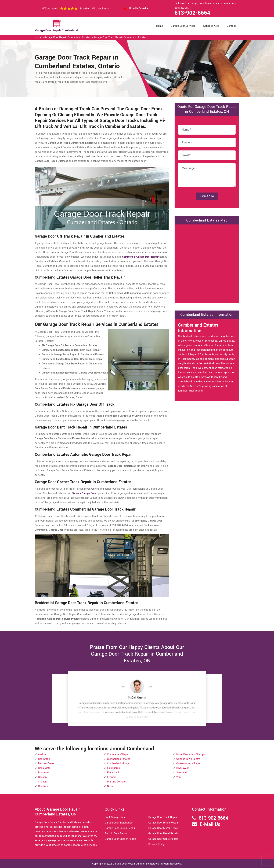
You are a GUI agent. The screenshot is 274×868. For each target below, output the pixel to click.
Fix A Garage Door (115, 817)
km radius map (207, 263)
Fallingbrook (114, 768)
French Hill (113, 773)
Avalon (42, 754)
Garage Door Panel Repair (163, 834)
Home (160, 26)
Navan (111, 786)
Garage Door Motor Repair (163, 828)
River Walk (182, 768)
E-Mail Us (210, 824)
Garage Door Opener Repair (120, 839)
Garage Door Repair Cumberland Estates (68, 37)
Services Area (211, 26)
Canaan (42, 777)
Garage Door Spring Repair (120, 828)
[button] (127, 687)
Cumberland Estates (119, 759)
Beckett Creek (46, 764)
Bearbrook (44, 759)
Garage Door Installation (119, 823)
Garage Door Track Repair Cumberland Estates (120, 37)
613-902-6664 (192, 13)
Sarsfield (181, 773)
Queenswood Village (188, 764)
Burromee (44, 773)
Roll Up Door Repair (116, 834)
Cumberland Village (118, 764)
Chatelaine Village (118, 754)
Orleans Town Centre (188, 759)
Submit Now (207, 196)
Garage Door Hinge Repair (163, 823)
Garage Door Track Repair (163, 817)
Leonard (112, 777)
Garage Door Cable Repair (163, 839)
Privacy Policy (156, 844)
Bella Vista (44, 768)
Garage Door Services (183, 26)
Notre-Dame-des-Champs (191, 754)
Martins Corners (116, 782)
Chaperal (43, 782)
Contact (231, 26)
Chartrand (44, 786)
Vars (179, 777)
